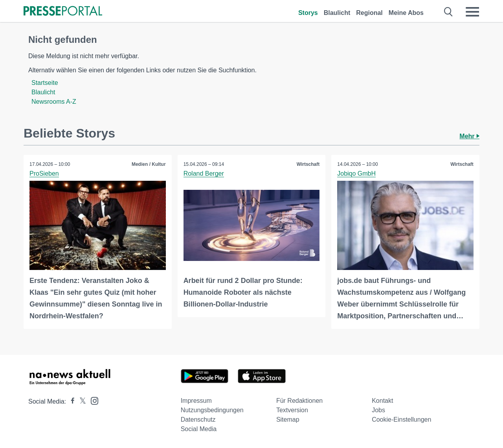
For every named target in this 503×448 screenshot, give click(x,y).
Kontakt (382, 401)
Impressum (196, 401)
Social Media (199, 429)
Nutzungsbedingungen (212, 410)
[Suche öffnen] (449, 12)
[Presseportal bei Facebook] (70, 401)
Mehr (469, 136)
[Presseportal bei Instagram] (92, 400)
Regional (369, 13)
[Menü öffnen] (472, 12)
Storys (308, 13)
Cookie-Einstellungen (401, 420)
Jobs (378, 410)
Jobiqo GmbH (356, 174)
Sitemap (288, 420)
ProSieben (44, 174)
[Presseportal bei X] (80, 401)
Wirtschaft (308, 164)
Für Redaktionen (299, 401)
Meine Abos (406, 13)
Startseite (45, 83)
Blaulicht (337, 13)
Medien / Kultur (149, 164)
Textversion (292, 410)
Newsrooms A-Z (54, 102)
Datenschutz (198, 420)
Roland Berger (204, 174)
